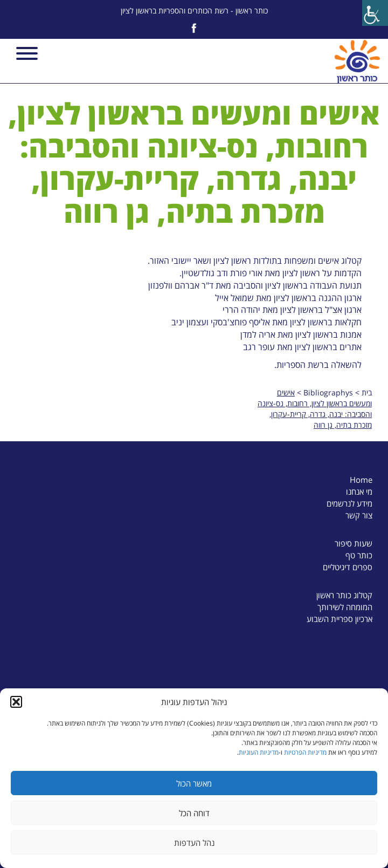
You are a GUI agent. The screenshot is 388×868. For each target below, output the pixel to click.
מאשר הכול (194, 783)
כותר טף (359, 555)
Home (361, 480)
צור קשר (359, 515)
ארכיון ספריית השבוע (339, 619)
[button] (16, 702)
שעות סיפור (354, 543)
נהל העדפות (194, 843)
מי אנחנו (359, 491)
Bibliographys (328, 392)
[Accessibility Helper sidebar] (375, 13)
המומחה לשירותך (345, 607)
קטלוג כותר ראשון (344, 595)
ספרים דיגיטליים (348, 567)
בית (367, 392)
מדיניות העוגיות (259, 752)
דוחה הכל (194, 813)
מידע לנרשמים (349, 503)
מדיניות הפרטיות (305, 752)
